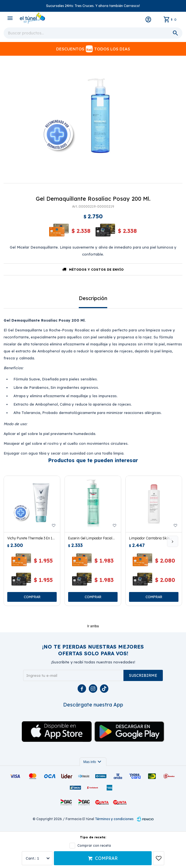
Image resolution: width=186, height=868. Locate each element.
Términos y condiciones (114, 819)
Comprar (106, 858)
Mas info (93, 762)
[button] (173, 541)
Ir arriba (93, 626)
